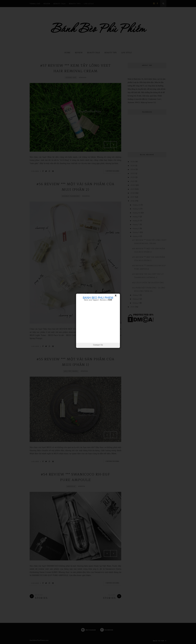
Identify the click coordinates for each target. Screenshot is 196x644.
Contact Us (98, 345)
